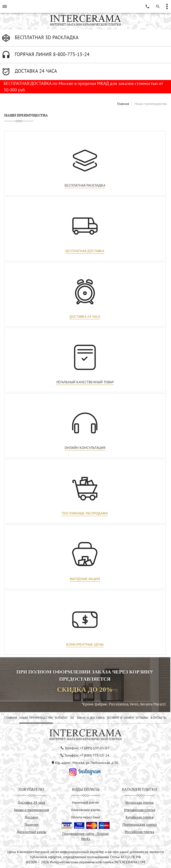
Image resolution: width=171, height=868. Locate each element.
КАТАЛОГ (61, 718)
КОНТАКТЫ (159, 718)
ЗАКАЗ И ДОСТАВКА (91, 718)
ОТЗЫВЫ (142, 718)
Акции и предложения (31, 810)
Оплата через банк (85, 817)
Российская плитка (140, 832)
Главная (123, 104)
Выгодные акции (85, 579)
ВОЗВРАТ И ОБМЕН (120, 718)
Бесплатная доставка (85, 251)
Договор (32, 817)
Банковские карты (86, 810)
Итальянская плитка (140, 810)
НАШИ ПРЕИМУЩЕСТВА (36, 718)
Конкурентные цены (85, 644)
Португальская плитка (140, 824)
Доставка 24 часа (85, 316)
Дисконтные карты (32, 832)
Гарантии (32, 824)
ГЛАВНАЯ (11, 718)
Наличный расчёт (86, 802)
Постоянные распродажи (85, 513)
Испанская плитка (139, 802)
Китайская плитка (139, 817)
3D (72, 718)
